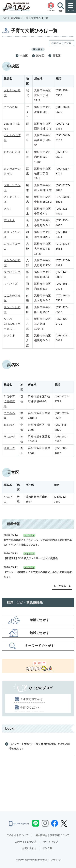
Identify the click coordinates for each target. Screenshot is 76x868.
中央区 (24, 56)
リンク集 (47, 848)
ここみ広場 (11, 107)
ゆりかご (9, 448)
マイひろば (11, 284)
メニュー (71, 10)
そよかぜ (9, 437)
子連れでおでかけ (31, 699)
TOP (4, 18)
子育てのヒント (30, 707)
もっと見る (60, 586)
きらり (8, 209)
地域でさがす (40, 633)
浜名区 (40, 56)
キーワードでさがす (40, 646)
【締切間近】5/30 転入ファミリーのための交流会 (31, 558)
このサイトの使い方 (26, 842)
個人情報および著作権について (52, 835)
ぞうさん (9, 220)
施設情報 (15, 18)
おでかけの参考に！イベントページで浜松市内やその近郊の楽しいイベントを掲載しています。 (38, 542)
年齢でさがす (40, 620)
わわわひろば (12, 152)
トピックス (29, 535)
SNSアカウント (19, 824)
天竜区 (57, 56)
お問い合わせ (29, 848)
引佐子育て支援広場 (9, 401)
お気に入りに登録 (61, 43)
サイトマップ (51, 842)
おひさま (9, 336)
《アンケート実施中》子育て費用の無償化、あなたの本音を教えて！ (38, 574)
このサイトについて (18, 835)
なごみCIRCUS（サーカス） (12, 324)
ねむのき (9, 425)
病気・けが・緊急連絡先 (25, 602)
